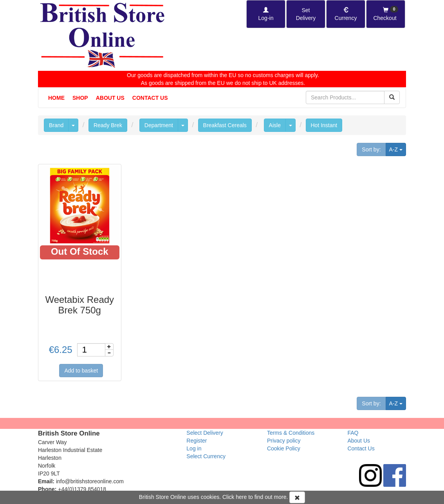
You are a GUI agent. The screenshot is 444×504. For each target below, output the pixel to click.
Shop (80, 98)
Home (56, 98)
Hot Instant (324, 125)
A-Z (398, 149)
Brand (56, 125)
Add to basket (81, 371)
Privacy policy (284, 441)
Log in (194, 448)
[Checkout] (386, 14)
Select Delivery (205, 433)
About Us (110, 98)
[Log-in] (266, 14)
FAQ (353, 433)
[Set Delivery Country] (306, 14)
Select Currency (206, 456)
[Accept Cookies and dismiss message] (297, 497)
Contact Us (150, 98)
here (241, 497)
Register (197, 441)
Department (159, 125)
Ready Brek (108, 125)
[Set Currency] (346, 14)
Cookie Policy (284, 448)
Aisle (275, 125)
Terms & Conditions (291, 433)
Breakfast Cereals (225, 125)
